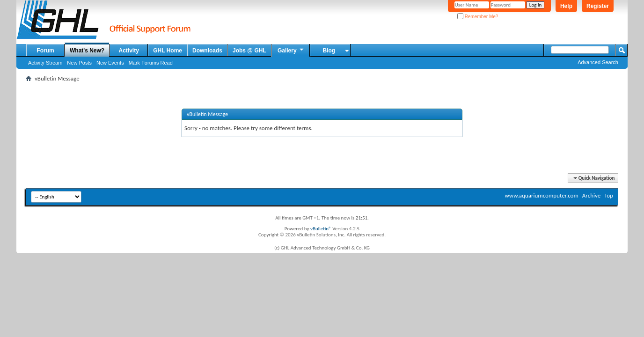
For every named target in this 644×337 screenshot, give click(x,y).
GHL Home (168, 51)
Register (598, 6)
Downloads (207, 51)
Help (566, 6)
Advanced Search (598, 62)
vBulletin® (321, 229)
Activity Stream (45, 63)
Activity (129, 51)
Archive (591, 195)
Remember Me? (478, 17)
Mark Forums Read (151, 63)
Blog (329, 51)
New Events (110, 63)
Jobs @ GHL (249, 51)
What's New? (87, 51)
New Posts (79, 63)
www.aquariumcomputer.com (541, 195)
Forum (45, 51)
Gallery (291, 50)
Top (609, 195)
